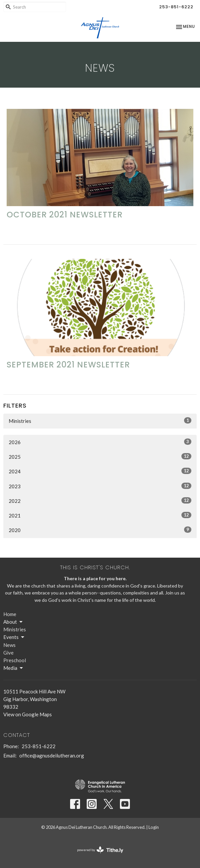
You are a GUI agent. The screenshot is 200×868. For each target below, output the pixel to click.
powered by (100, 850)
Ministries (100, 421)
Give (8, 653)
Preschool (15, 660)
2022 (100, 501)
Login (154, 827)
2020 (100, 530)
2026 (100, 442)
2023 (100, 486)
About (13, 622)
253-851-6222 (176, 7)
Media (14, 668)
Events (14, 637)
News (9, 645)
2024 (100, 471)
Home (10, 614)
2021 (100, 515)
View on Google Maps (28, 714)
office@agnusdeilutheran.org (52, 755)
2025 (100, 456)
